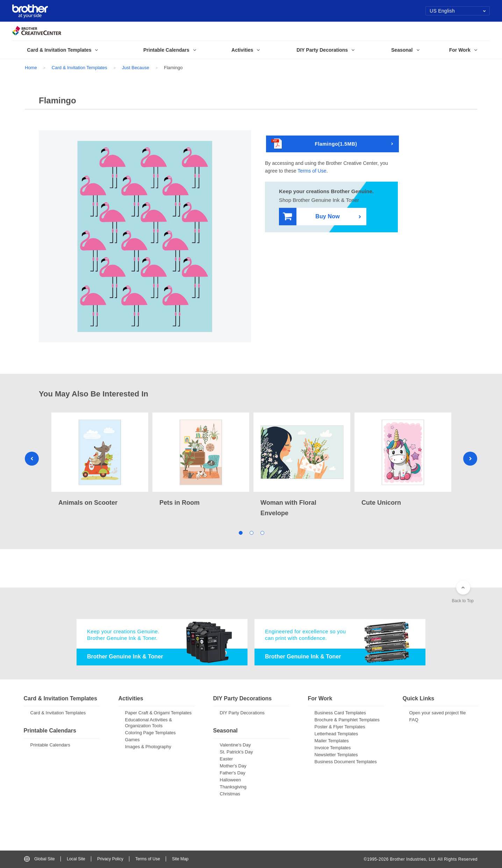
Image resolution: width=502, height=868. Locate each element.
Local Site (76, 859)
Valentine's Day (235, 745)
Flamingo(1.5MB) (314, 144)
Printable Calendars (50, 745)
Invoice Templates (333, 748)
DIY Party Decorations (242, 713)
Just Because (136, 68)
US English (458, 11)
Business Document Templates (346, 762)
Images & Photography (148, 747)
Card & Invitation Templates (80, 68)
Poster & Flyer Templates (340, 727)
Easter (227, 759)
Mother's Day (233, 766)
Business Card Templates (340, 713)
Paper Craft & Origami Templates (159, 713)
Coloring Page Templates (150, 733)
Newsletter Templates (336, 755)
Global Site (40, 859)
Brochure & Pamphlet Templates (347, 720)
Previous (32, 459)
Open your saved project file (438, 713)
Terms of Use (312, 171)
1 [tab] (240, 533)
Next (470, 459)
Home (31, 68)
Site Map (180, 859)
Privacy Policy (110, 859)
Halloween (231, 780)
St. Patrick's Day (236, 752)
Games (132, 740)
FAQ (414, 720)
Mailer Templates (332, 741)
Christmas (230, 794)
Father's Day (233, 773)
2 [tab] (251, 533)
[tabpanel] (100, 460)
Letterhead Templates (336, 734)
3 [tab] (262, 533)
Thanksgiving (233, 787)
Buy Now (311, 217)
